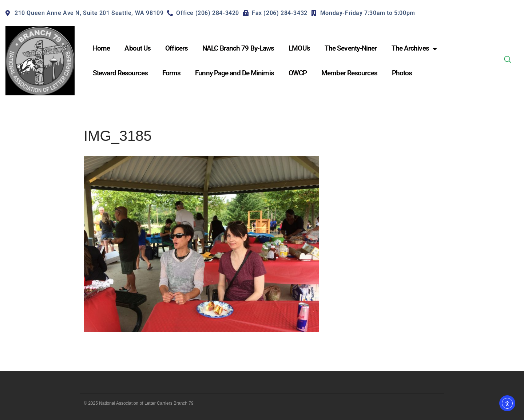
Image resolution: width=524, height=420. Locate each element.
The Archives (414, 49)
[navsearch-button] (508, 61)
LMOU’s (299, 48)
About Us (138, 48)
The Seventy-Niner (351, 48)
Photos (402, 73)
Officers (176, 48)
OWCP (298, 73)
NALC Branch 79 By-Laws (238, 48)
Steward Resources (120, 73)
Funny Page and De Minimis (235, 73)
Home (101, 48)
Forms (172, 73)
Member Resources (349, 73)
